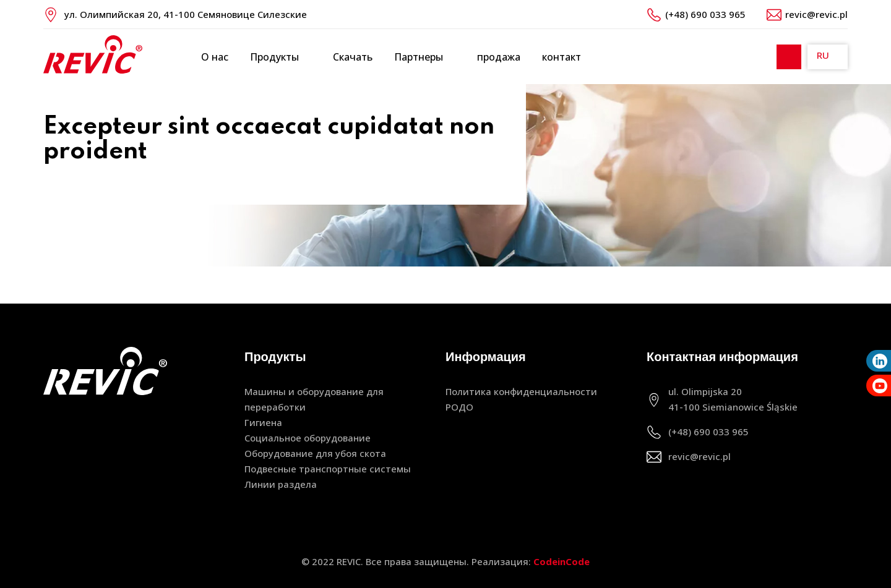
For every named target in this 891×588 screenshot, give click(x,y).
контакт (562, 57)
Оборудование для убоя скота (315, 453)
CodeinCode (562, 561)
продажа (499, 57)
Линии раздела (281, 484)
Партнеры (425, 57)
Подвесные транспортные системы (328, 469)
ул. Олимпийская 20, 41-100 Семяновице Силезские (186, 14)
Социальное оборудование (308, 438)
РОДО (459, 407)
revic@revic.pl (816, 14)
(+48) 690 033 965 (705, 14)
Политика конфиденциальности (521, 391)
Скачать (353, 57)
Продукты (281, 57)
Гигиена (263, 422)
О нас (215, 57)
